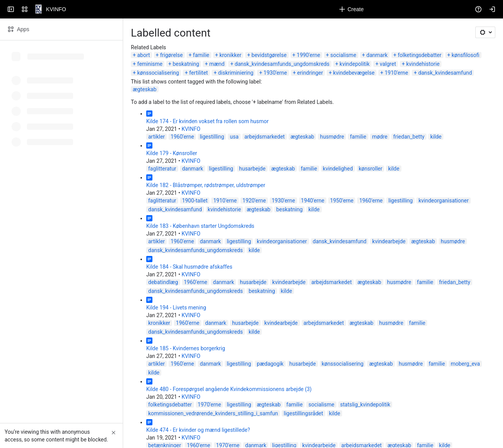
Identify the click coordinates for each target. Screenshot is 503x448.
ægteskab (145, 89)
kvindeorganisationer (443, 201)
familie (201, 55)
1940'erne (313, 201)
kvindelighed (338, 169)
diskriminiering (236, 73)
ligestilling (212, 137)
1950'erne (342, 201)
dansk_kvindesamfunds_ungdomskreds (282, 64)
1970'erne (210, 405)
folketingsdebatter (419, 55)
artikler (156, 137)
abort (143, 55)
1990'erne (308, 55)
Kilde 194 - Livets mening (176, 308)
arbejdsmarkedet (265, 137)
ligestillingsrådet (303, 413)
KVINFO (191, 129)
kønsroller (371, 169)
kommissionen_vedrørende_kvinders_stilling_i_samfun (213, 413)
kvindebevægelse (354, 73)
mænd (217, 64)
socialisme (343, 55)
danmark (377, 55)
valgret (388, 64)
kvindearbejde (389, 241)
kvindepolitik (354, 64)
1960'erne (182, 137)
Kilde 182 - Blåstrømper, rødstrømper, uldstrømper (206, 185)
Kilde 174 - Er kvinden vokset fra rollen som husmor (207, 121)
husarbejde (252, 169)
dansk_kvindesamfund (445, 73)
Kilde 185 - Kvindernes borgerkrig (186, 348)
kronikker (230, 55)
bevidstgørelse (269, 55)
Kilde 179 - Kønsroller (172, 153)
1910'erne (397, 73)
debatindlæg (163, 282)
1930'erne (275, 73)
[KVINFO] (38, 9)
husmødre (332, 137)
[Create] (351, 9)
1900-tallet (195, 201)
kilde (436, 137)
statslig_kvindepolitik (365, 405)
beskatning (186, 64)
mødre (380, 137)
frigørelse (171, 55)
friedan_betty (409, 137)
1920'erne (254, 201)
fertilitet (199, 73)
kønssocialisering (158, 73)
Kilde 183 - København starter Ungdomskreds (200, 226)
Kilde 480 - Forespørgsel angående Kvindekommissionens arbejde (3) (229, 389)
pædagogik (270, 364)
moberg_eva (465, 364)
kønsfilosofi (465, 55)
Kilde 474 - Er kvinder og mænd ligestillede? (198, 430)
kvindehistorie (423, 64)
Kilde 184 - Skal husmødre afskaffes (189, 267)
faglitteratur (162, 169)
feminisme (150, 64)
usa (234, 137)
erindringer (310, 73)
